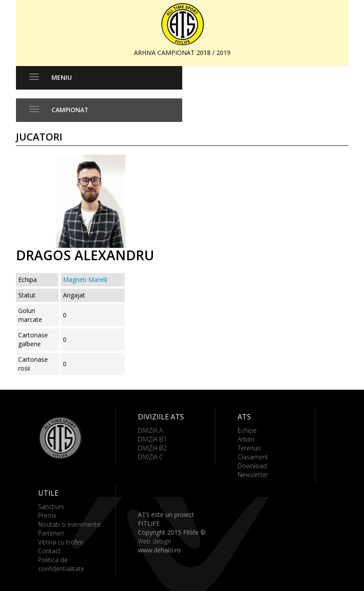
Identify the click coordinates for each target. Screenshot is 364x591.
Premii (47, 515)
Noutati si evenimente (69, 524)
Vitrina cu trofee (61, 542)
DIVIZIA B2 (152, 448)
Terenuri (249, 448)
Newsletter (253, 475)
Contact (49, 551)
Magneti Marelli (85, 280)
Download (252, 466)
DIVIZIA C (151, 457)
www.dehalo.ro (159, 550)
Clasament (253, 457)
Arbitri (246, 439)
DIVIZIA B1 (152, 439)
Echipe (247, 430)
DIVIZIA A (150, 430)
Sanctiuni (51, 507)
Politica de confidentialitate (61, 564)
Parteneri (51, 533)
